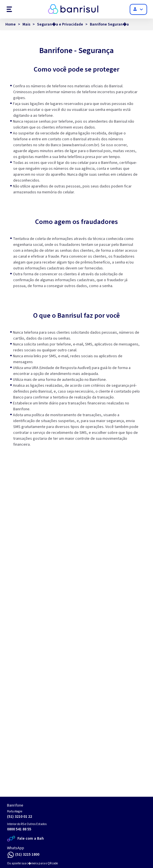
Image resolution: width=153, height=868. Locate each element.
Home (11, 24)
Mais (26, 24)
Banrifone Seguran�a (109, 24)
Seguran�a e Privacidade (60, 24)
